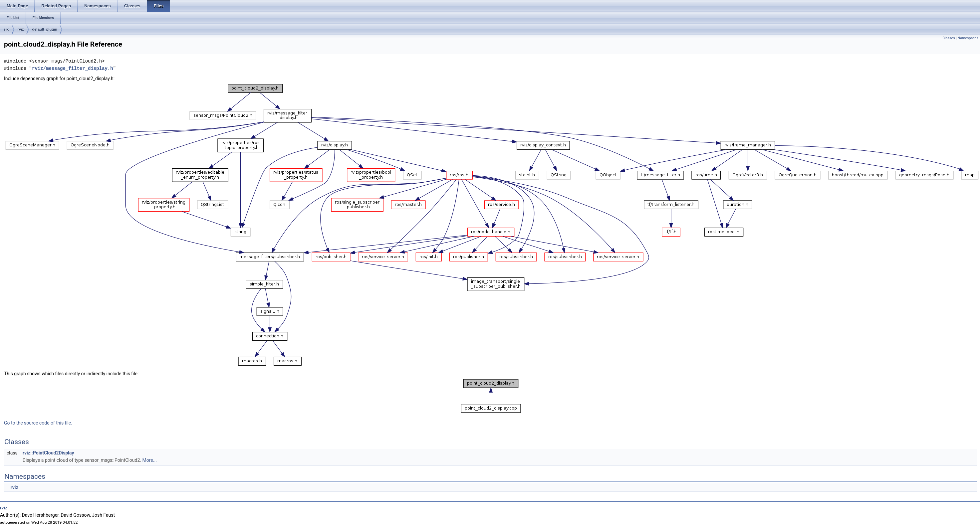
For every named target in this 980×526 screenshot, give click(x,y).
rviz (21, 29)
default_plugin (45, 29)
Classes (949, 38)
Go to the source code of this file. (38, 423)
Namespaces (968, 38)
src (6, 29)
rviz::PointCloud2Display (48, 453)
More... (150, 460)
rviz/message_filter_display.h (73, 68)
